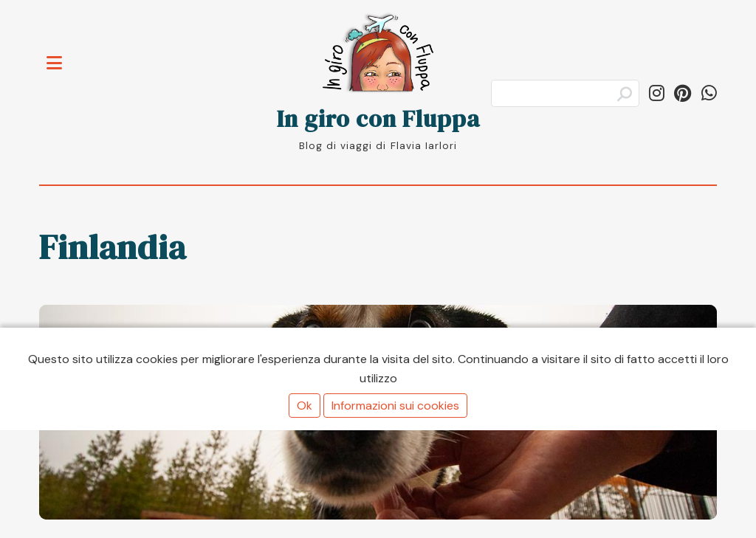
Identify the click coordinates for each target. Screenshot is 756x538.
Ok (305, 406)
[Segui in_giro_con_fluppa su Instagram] (657, 93)
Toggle (62, 54)
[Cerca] (565, 93)
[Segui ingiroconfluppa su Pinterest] (683, 93)
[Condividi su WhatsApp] (709, 93)
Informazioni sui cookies (395, 406)
